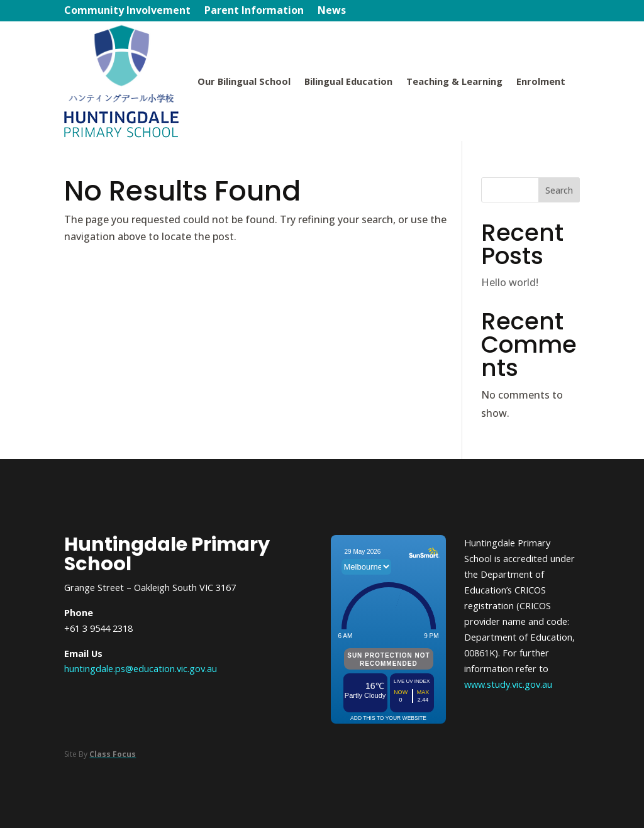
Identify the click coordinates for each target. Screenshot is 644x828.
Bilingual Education (348, 81)
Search (559, 190)
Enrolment (541, 81)
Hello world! (510, 282)
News (332, 12)
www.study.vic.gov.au (508, 684)
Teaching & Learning (454, 81)
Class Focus (113, 754)
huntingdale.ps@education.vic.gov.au (141, 668)
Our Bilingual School (244, 81)
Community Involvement (127, 12)
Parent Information (254, 12)
